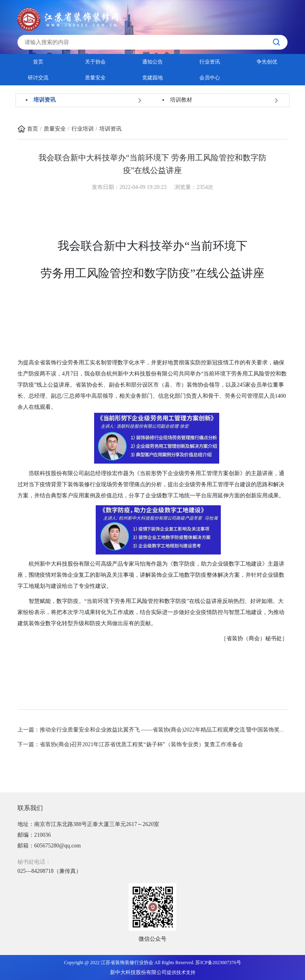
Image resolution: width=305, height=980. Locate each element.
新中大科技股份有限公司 (138, 972)
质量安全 (95, 78)
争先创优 (267, 62)
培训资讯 (110, 129)
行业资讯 (210, 62)
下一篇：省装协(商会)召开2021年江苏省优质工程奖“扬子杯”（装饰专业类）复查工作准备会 (130, 744)
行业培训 (83, 129)
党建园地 (152, 78)
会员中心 (210, 78)
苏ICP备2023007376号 (218, 963)
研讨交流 (38, 78)
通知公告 (152, 62)
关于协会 (95, 62)
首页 (38, 62)
